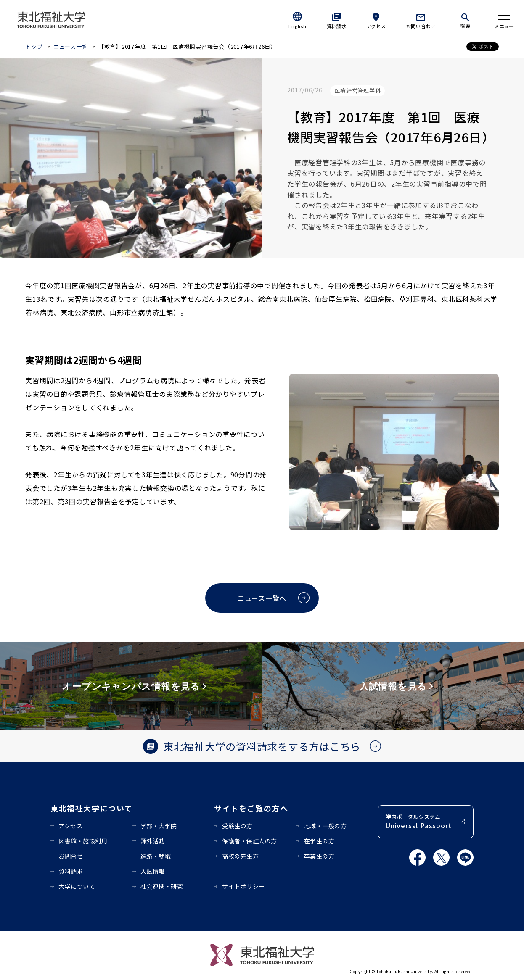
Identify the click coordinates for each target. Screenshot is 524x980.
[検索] (465, 19)
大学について (77, 886)
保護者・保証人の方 (250, 841)
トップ (34, 46)
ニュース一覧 (71, 46)
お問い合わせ (421, 26)
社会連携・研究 (162, 886)
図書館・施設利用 (83, 841)
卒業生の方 (319, 856)
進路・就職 (156, 856)
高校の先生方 (240, 856)
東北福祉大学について (91, 808)
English (297, 26)
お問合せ (71, 856)
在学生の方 (319, 841)
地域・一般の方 (326, 826)
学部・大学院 (159, 826)
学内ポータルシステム (418, 822)
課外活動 (153, 841)
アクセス (376, 26)
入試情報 (153, 871)
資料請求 (337, 26)
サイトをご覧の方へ (251, 808)
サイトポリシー (243, 886)
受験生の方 (237, 826)
